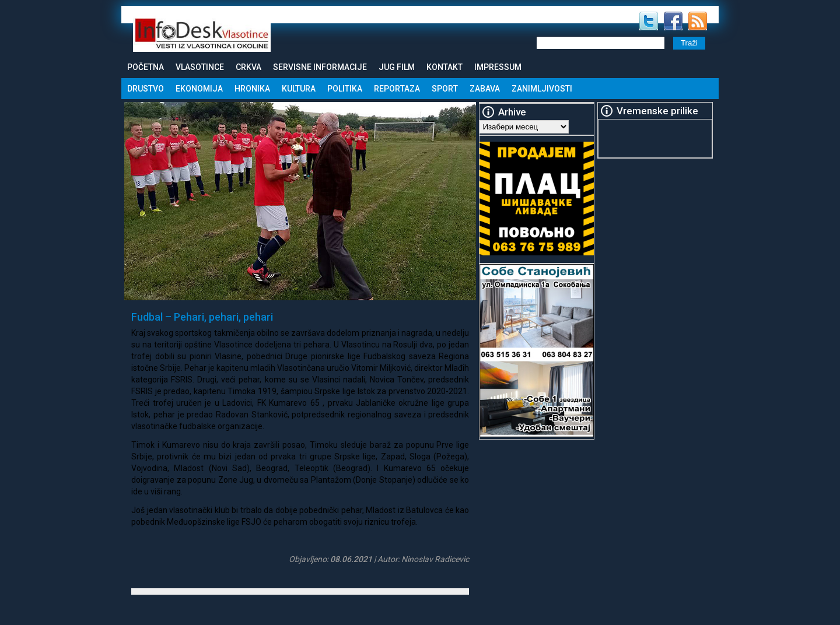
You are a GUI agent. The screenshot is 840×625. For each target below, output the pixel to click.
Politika (345, 89)
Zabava (485, 89)
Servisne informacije (320, 67)
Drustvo (146, 89)
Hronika (252, 89)
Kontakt (444, 67)
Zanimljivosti (542, 89)
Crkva (249, 67)
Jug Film (397, 67)
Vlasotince (200, 67)
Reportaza (397, 89)
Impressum (498, 67)
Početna (146, 67)
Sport (445, 89)
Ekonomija (199, 89)
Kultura (299, 89)
